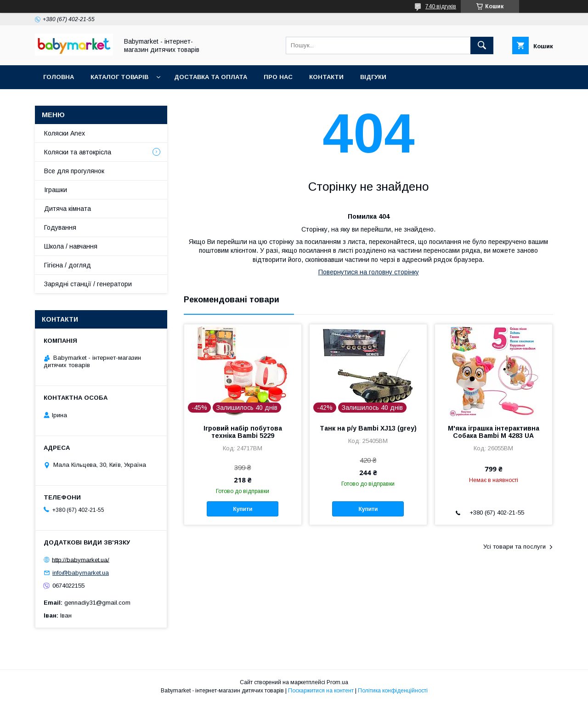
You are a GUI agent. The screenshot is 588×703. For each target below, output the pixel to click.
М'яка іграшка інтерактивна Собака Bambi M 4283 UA (494, 432)
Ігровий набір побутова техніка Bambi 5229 (243, 432)
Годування (60, 227)
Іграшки (56, 190)
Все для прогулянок (74, 171)
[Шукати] (482, 45)
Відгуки (373, 77)
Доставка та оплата (211, 77)
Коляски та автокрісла (78, 152)
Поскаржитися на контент (321, 691)
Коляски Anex (65, 133)
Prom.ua (337, 682)
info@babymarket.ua (81, 573)
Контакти (326, 77)
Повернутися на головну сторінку (369, 272)
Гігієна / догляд (68, 265)
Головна (59, 77)
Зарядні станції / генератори (88, 284)
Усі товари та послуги (514, 547)
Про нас (278, 77)
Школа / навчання (71, 246)
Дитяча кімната (68, 209)
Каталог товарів (119, 77)
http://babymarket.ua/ (81, 559)
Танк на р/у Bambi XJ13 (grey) (368, 428)
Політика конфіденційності (393, 691)
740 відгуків (441, 6)
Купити (243, 509)
